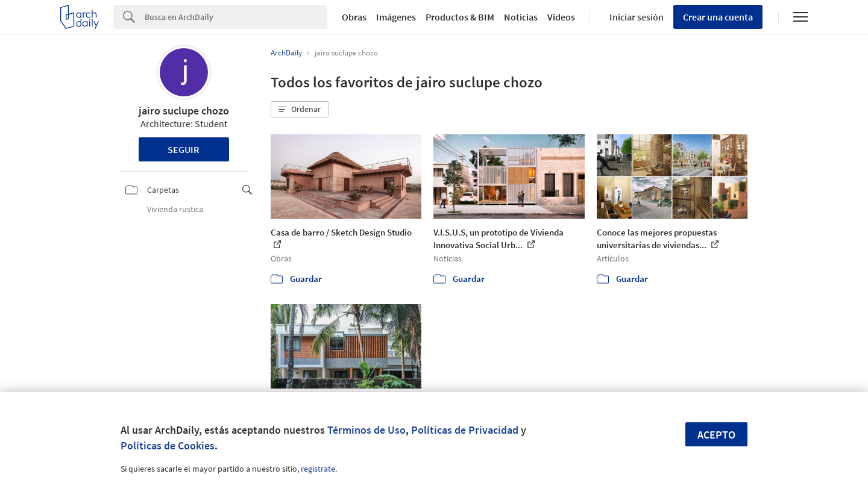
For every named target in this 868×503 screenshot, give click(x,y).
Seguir (184, 149)
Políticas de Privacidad (465, 430)
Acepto (716, 435)
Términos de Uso (366, 430)
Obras (354, 17)
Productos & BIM (460, 17)
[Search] (236, 17)
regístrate (318, 469)
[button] (300, 110)
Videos (561, 17)
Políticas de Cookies (168, 445)
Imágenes (396, 17)
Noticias (521, 17)
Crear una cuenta (718, 17)
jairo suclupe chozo (184, 111)
